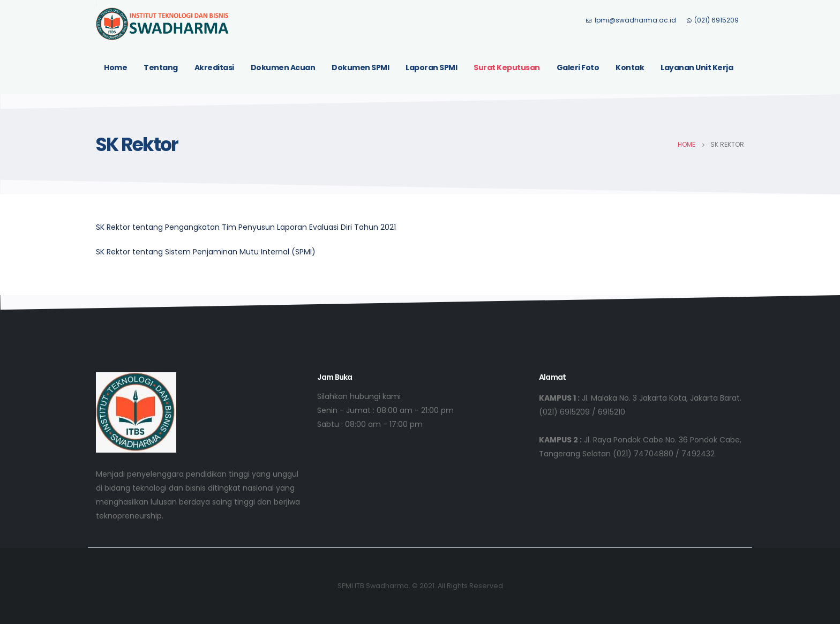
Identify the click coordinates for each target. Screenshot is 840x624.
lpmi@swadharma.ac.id (631, 20)
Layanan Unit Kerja (697, 67)
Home (115, 67)
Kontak (630, 67)
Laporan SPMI (431, 67)
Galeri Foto (578, 67)
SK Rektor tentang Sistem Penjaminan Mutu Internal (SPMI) (206, 252)
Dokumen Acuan (283, 67)
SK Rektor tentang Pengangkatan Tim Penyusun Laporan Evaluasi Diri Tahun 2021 (246, 227)
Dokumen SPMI (360, 67)
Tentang (161, 67)
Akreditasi (214, 67)
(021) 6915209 (713, 20)
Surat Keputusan (507, 67)
